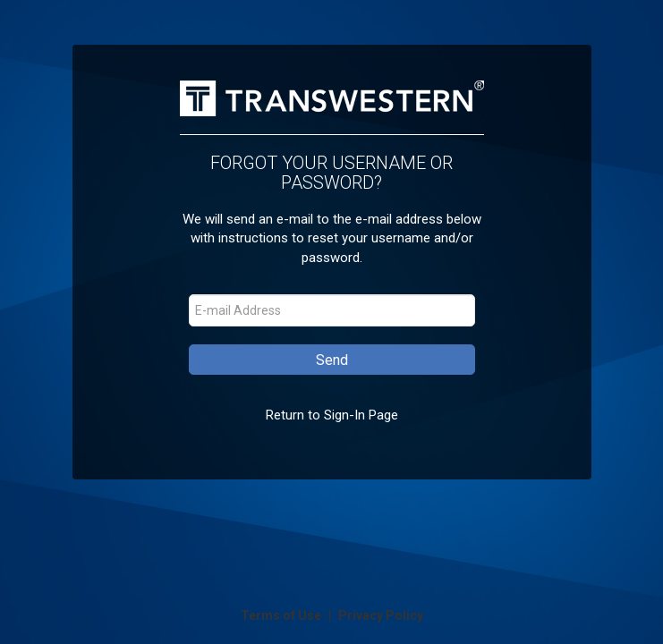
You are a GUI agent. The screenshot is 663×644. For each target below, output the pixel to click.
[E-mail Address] (332, 310)
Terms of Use (282, 615)
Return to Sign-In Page (332, 415)
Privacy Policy (381, 615)
